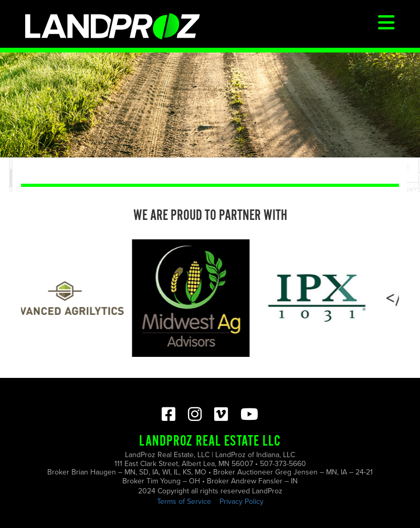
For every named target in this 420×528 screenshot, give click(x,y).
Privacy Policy (241, 501)
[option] (67, 298)
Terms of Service (184, 501)
